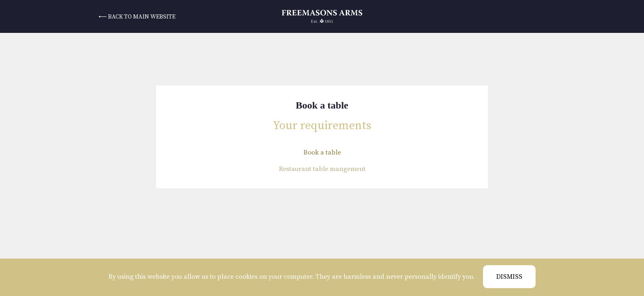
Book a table (322, 153)
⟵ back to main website (137, 17)
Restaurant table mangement (322, 169)
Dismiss (509, 277)
